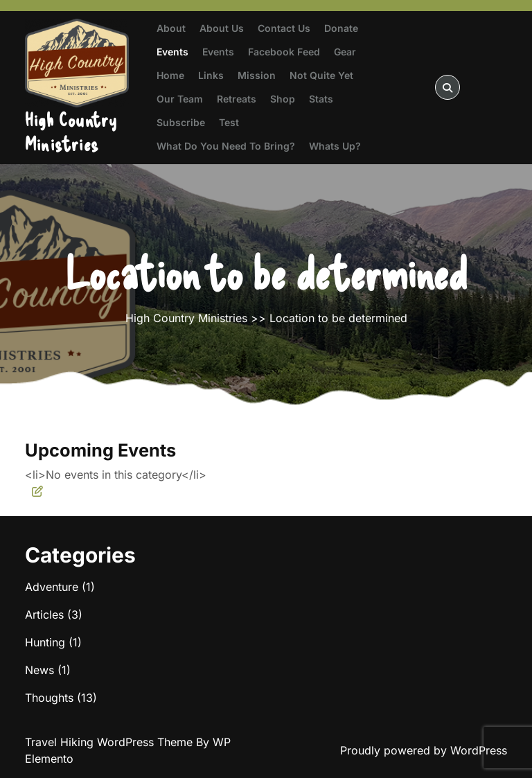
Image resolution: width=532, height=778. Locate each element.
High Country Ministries (71, 131)
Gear (345, 52)
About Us (222, 28)
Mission (257, 75)
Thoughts (49, 698)
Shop (283, 99)
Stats (321, 99)
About (171, 28)
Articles (44, 615)
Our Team (180, 99)
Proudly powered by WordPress (424, 750)
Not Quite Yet (321, 75)
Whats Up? (335, 146)
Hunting (45, 642)
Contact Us (284, 28)
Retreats (237, 99)
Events (172, 52)
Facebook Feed (284, 52)
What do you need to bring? (226, 146)
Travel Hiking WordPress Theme (110, 742)
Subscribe (181, 122)
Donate (341, 28)
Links (211, 75)
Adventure (52, 587)
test (229, 122)
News (39, 670)
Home (170, 75)
